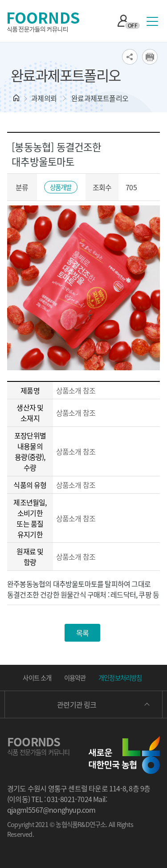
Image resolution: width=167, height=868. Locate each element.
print (150, 57)
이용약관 (75, 678)
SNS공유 (130, 57)
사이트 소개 (37, 678)
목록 (82, 633)
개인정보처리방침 (120, 678)
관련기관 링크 (77, 704)
